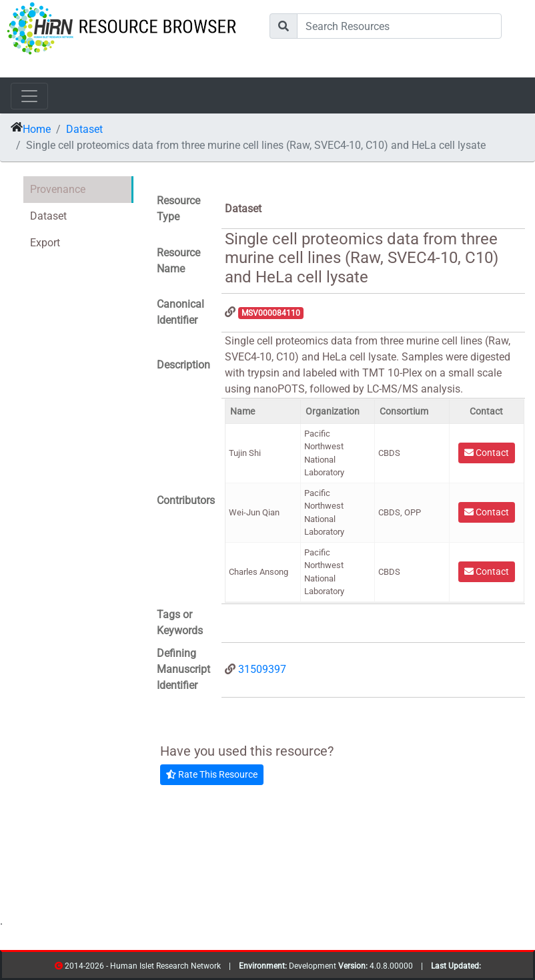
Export (45, 243)
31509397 (262, 669)
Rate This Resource (212, 774)
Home (37, 129)
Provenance (58, 189)
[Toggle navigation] (29, 96)
